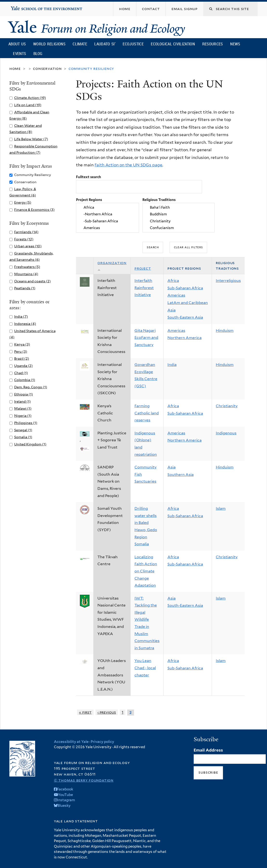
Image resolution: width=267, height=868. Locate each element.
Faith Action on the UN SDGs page (128, 165)
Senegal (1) (23, 430)
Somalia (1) (23, 437)
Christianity (178, 221)
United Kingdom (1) (30, 444)
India (172, 365)
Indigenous (226, 433)
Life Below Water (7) (31, 139)
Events (19, 53)
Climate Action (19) (30, 98)
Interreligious (228, 281)
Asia (172, 310)
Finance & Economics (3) (34, 209)
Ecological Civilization (173, 44)
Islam (221, 508)
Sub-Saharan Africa (185, 288)
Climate (80, 44)
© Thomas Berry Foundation (84, 780)
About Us (17, 44)
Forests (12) (24, 239)
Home (15, 69)
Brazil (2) (22, 358)
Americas (108, 228)
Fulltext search (89, 177)
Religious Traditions (159, 200)
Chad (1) (21, 373)
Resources (213, 44)
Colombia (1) (25, 380)
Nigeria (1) (23, 416)
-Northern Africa (108, 214)
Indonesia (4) (25, 324)
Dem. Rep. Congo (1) (31, 387)
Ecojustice (133, 44)
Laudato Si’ (105, 44)
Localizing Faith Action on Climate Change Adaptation (146, 571)
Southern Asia (181, 475)
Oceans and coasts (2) (32, 281)
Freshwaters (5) (27, 267)
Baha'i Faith (178, 207)
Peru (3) (21, 351)
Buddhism (178, 214)
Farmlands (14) (26, 232)
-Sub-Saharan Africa (108, 221)
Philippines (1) (26, 423)
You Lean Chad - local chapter (145, 668)
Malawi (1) (23, 408)
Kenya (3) (22, 344)
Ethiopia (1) (24, 394)
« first (85, 712)
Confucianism (178, 228)
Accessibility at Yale (71, 742)
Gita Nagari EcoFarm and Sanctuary (146, 338)
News (235, 44)
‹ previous (107, 712)
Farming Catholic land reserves (147, 413)
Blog (38, 53)
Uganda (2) (23, 366)
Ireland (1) (22, 401)
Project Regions (89, 200)
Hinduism (225, 331)
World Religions (49, 44)
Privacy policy (102, 742)
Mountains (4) (26, 274)
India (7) (21, 316)
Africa (108, 207)
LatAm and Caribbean (188, 303)
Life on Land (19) (28, 105)
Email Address (208, 750)
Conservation (47, 69)
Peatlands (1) (25, 288)
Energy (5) (23, 202)
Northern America (184, 338)
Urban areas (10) (28, 246)
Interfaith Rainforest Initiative (144, 288)
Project (143, 268)
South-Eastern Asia (185, 317)
